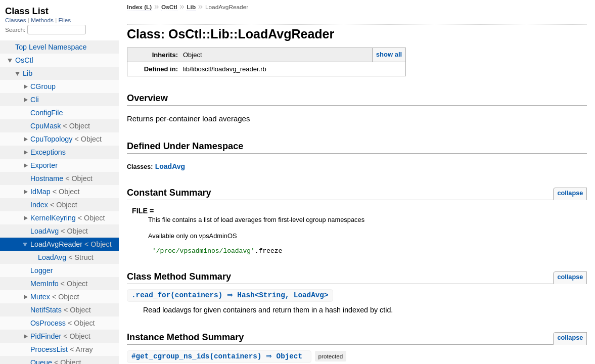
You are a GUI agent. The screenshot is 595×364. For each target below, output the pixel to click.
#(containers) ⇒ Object (220, 358)
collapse (570, 193)
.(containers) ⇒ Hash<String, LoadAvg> (231, 297)
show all (389, 54)
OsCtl (169, 7)
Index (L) (139, 7)
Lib (191, 7)
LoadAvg (170, 166)
